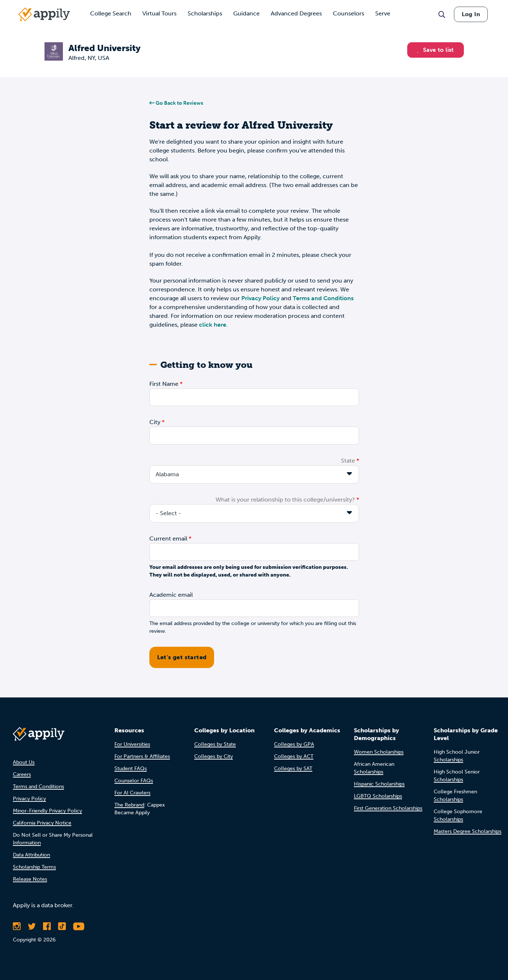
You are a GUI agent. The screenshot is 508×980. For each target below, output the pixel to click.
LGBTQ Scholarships (378, 796)
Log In (471, 14)
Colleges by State (215, 744)
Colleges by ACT (294, 756)
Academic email (171, 595)
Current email (168, 539)
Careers (22, 774)
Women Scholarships (379, 752)
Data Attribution (31, 855)
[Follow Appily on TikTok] (62, 926)
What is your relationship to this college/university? (285, 500)
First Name (164, 384)
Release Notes (30, 879)
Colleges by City (214, 756)
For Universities (132, 744)
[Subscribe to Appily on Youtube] (79, 926)
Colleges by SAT (293, 769)
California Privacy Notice (42, 823)
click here (213, 325)
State (348, 461)
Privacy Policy (260, 298)
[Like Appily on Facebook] (47, 926)
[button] (420, 50)
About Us (24, 762)
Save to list (436, 50)
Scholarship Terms (34, 867)
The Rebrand (129, 805)
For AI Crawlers (132, 793)
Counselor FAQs (134, 781)
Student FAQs (131, 769)
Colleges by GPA (294, 744)
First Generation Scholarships (388, 808)
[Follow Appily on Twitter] (32, 926)
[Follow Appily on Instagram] (17, 926)
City (155, 422)
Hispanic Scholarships (379, 784)
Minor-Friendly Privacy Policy (47, 811)
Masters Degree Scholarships (468, 831)
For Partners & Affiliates (142, 756)
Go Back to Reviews (176, 103)
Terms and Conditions (323, 298)
